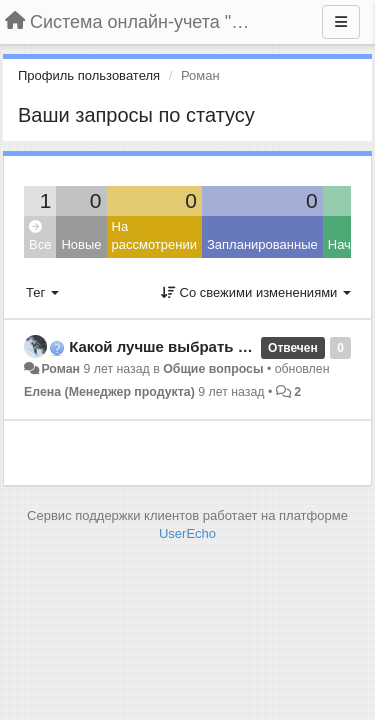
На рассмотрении (154, 236)
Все (40, 236)
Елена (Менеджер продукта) (109, 392)
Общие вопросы (213, 369)
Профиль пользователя (89, 75)
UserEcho (187, 533)
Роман (60, 369)
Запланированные (262, 244)
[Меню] (341, 22)
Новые (81, 244)
